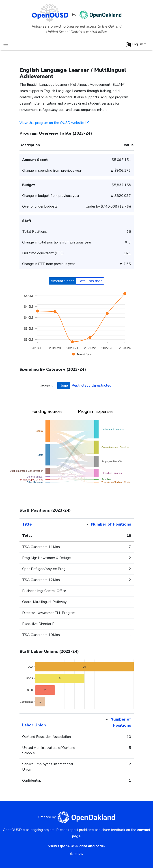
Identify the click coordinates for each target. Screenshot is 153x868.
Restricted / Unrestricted (92, 386)
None (64, 386)
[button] (136, 44)
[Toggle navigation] (6, 44)
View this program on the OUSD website (55, 123)
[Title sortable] (50, 524)
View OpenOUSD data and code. (76, 846)
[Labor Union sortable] (53, 722)
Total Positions (90, 281)
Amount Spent (62, 281)
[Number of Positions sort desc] (107, 524)
